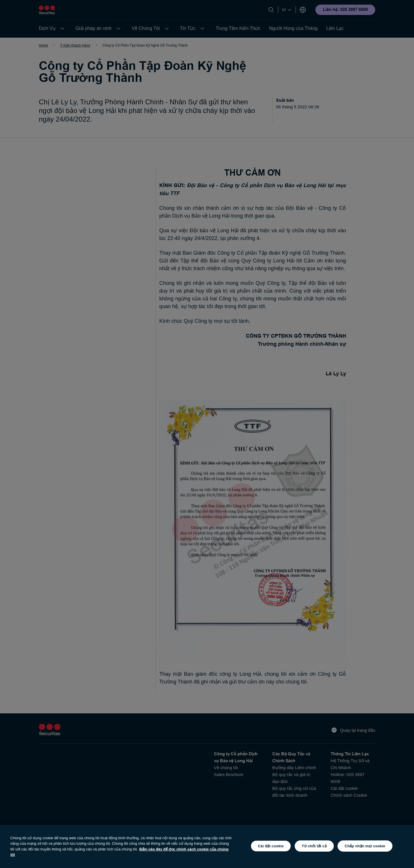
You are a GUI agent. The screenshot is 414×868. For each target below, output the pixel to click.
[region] (207, 846)
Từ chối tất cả (314, 846)
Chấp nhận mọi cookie (365, 846)
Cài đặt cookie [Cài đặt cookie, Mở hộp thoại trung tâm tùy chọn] (271, 846)
